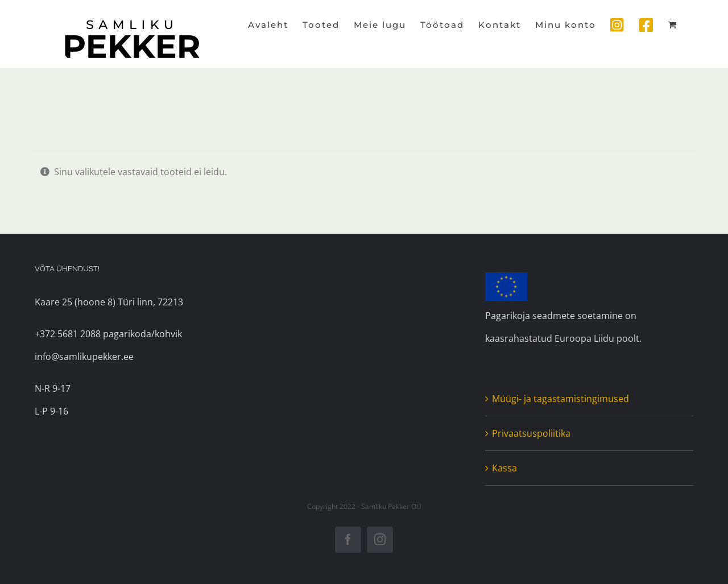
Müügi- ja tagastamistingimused (561, 399)
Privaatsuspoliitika (531, 433)
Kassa (504, 468)
